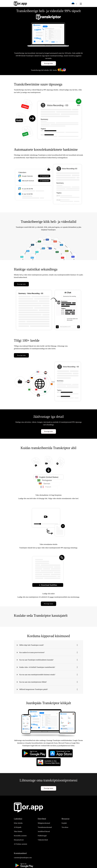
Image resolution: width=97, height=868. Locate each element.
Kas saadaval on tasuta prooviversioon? (32, 652)
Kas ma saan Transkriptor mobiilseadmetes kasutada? (36, 660)
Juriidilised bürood (44, 831)
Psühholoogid (42, 836)
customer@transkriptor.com (23, 858)
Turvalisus (65, 827)
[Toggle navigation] (81, 4)
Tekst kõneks (18, 831)
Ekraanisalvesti (19, 840)
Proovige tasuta (49, 604)
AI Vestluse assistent (20, 844)
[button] (74, 4)
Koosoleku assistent (20, 836)
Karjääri (64, 823)
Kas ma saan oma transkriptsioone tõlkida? (33, 682)
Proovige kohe (48, 63)
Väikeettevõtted (43, 840)
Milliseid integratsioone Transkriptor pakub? (34, 689)
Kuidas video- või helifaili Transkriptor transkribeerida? (37, 667)
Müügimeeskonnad (44, 823)
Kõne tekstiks (18, 823)
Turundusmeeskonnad (45, 827)
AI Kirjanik (18, 827)
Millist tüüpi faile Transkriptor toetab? (32, 645)
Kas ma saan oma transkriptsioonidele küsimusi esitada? (37, 674)
